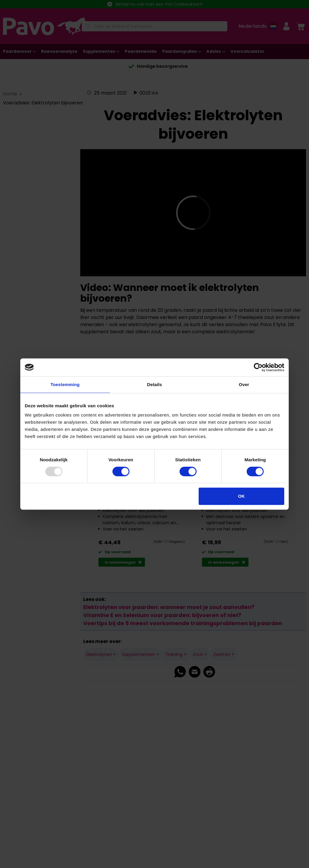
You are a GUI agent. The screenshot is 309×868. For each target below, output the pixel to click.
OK (241, 496)
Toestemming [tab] (65, 384)
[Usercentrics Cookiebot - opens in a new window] (258, 367)
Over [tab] (244, 384)
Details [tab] (154, 384)
